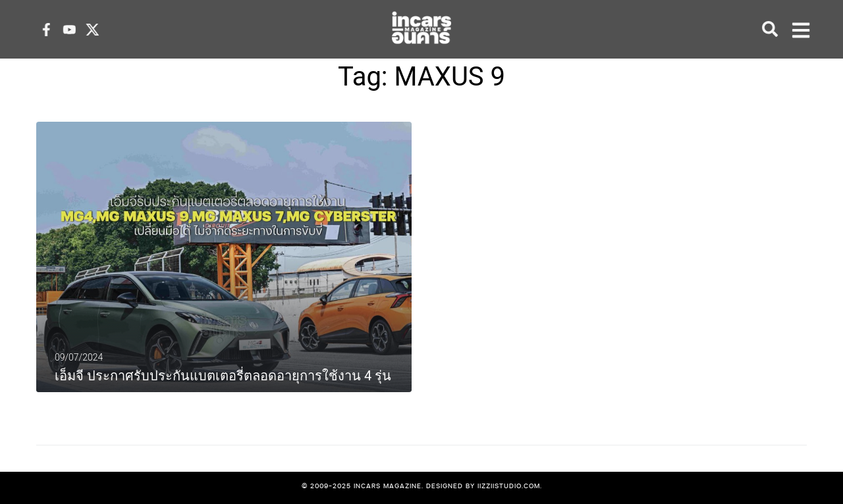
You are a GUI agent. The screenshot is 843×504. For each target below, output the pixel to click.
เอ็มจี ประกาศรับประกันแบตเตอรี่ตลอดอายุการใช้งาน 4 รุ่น (223, 376)
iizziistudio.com (509, 486)
